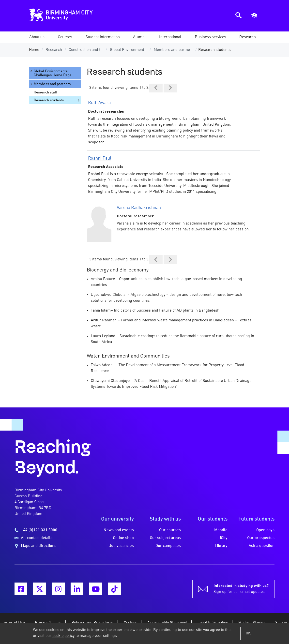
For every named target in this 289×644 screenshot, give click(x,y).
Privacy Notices (48, 623)
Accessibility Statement (167, 623)
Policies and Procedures (93, 623)
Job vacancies (122, 546)
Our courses (170, 530)
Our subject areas (165, 538)
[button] (37, 37)
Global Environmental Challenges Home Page (50, 73)
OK (248, 633)
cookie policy (63, 636)
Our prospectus (261, 538)
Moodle (221, 530)
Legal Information (213, 623)
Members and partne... (173, 50)
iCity (224, 538)
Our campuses (168, 546)
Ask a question (262, 546)
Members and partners (50, 84)
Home (34, 50)
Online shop (123, 538)
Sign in (281, 623)
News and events (119, 530)
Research (54, 50)
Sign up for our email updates (241, 588)
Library (221, 546)
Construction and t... (86, 50)
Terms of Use (13, 623)
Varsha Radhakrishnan (139, 208)
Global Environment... (129, 50)
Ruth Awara (99, 103)
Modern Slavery (252, 623)
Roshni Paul (100, 158)
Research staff (46, 92)
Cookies (130, 623)
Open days (265, 530)
